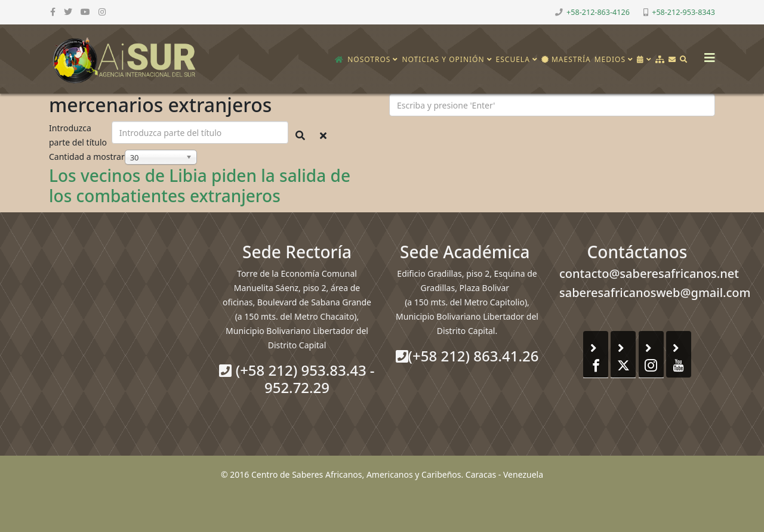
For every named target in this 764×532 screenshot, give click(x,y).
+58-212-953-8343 (683, 12)
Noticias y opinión (443, 59)
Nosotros (369, 59)
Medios (610, 59)
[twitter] (68, 12)
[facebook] (53, 12)
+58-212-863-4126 (598, 12)
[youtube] (85, 12)
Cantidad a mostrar (87, 157)
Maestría (566, 59)
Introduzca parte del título (79, 135)
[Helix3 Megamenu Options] (707, 54)
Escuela (513, 59)
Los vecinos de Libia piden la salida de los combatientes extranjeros (200, 185)
